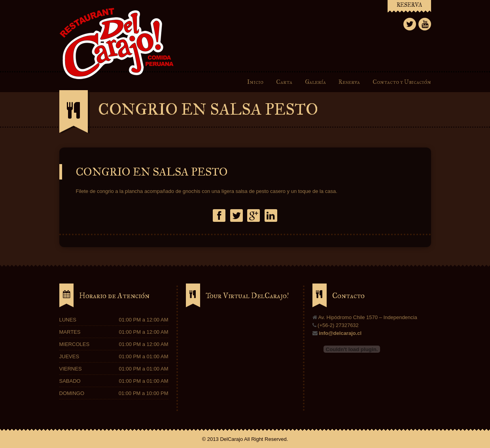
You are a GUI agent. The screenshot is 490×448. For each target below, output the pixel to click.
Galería (315, 82)
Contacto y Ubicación (402, 82)
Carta (285, 82)
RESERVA (409, 5)
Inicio (255, 82)
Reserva (349, 82)
